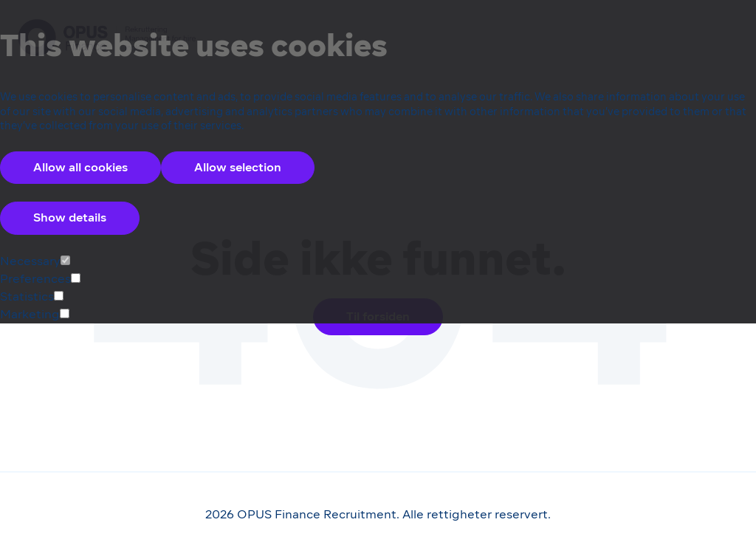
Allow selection (238, 167)
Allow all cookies (80, 167)
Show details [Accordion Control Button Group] (70, 217)
